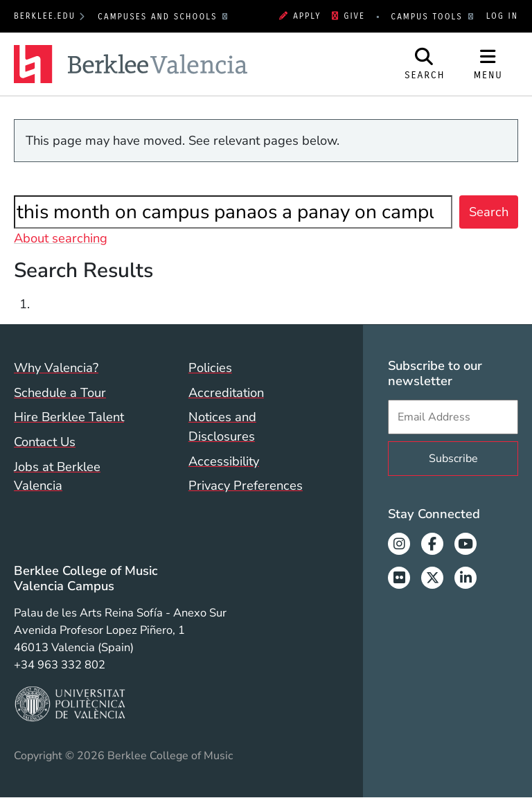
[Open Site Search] (425, 64)
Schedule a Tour (60, 392)
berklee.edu (45, 16)
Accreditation (226, 392)
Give (348, 16)
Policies (210, 367)
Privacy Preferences (246, 485)
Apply (300, 16)
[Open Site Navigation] (488, 64)
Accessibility (224, 461)
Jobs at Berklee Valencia (57, 476)
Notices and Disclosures (222, 426)
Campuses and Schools (159, 17)
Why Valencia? (56, 367)
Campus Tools (428, 17)
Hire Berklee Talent (69, 417)
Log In (502, 16)
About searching (61, 238)
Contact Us (45, 442)
